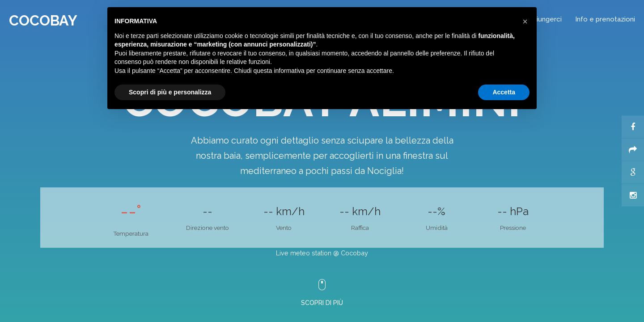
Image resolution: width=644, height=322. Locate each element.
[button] (525, 21)
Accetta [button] (504, 92)
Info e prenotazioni (605, 19)
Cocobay (43, 20)
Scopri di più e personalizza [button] (170, 92)
